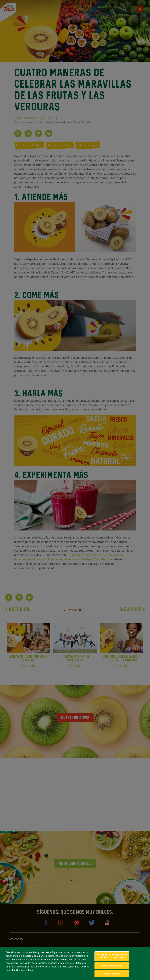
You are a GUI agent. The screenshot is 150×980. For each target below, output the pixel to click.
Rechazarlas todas (112, 966)
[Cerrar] (145, 963)
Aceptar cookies (112, 974)
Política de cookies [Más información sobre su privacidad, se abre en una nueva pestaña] (22, 970)
